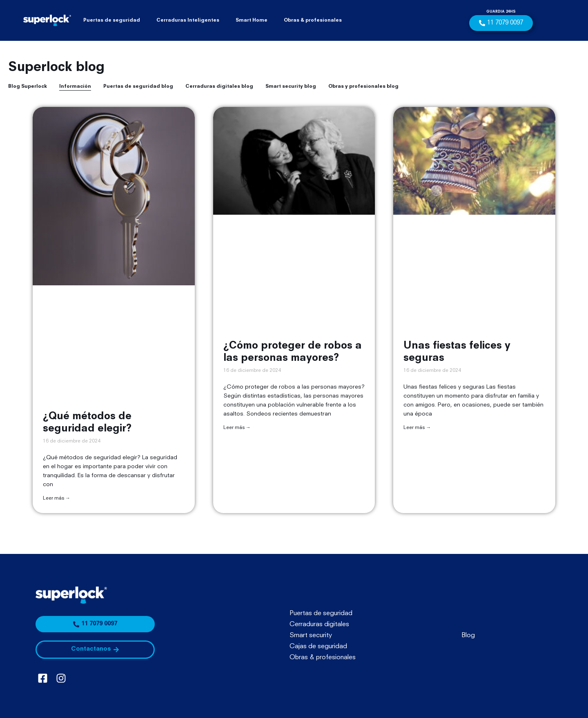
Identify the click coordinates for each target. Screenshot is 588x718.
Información (75, 87)
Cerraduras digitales (319, 625)
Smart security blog (291, 87)
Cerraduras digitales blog (219, 87)
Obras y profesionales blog (363, 87)
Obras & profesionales (313, 20)
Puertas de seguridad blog (138, 87)
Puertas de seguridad (112, 20)
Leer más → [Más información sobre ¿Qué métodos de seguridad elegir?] (57, 498)
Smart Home (252, 20)
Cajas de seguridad (318, 647)
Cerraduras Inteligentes (188, 20)
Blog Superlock (28, 87)
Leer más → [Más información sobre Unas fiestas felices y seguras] (417, 428)
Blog (468, 636)
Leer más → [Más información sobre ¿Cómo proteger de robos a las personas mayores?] (237, 428)
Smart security (311, 636)
